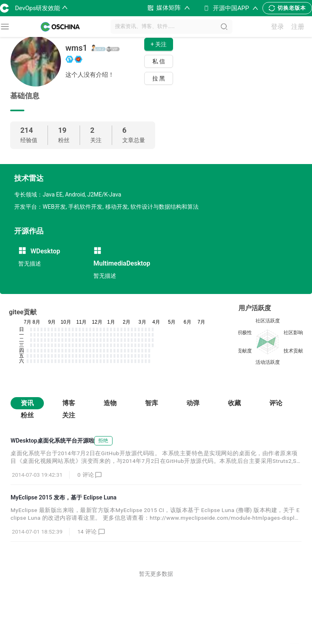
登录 (277, 27)
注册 (298, 27)
